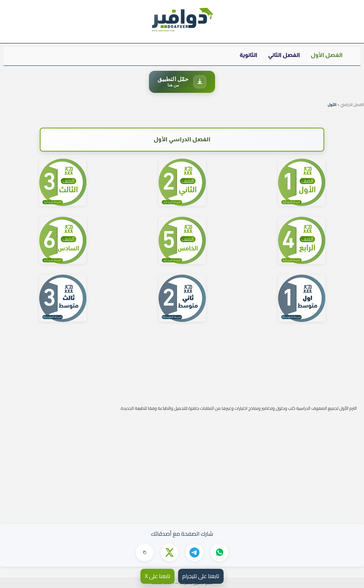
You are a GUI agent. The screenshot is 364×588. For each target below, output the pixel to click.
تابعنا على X (157, 576)
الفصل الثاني (284, 55)
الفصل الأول (327, 55)
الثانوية (248, 55)
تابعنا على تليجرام (201, 576)
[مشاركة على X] (170, 552)
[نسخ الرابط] (145, 552)
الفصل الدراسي (352, 105)
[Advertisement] (182, 463)
